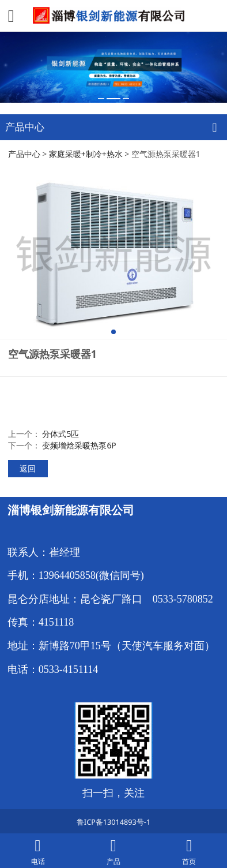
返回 (28, 468)
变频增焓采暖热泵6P (79, 445)
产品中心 (24, 154)
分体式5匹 (60, 434)
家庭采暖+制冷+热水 (86, 154)
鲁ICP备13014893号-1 (113, 822)
